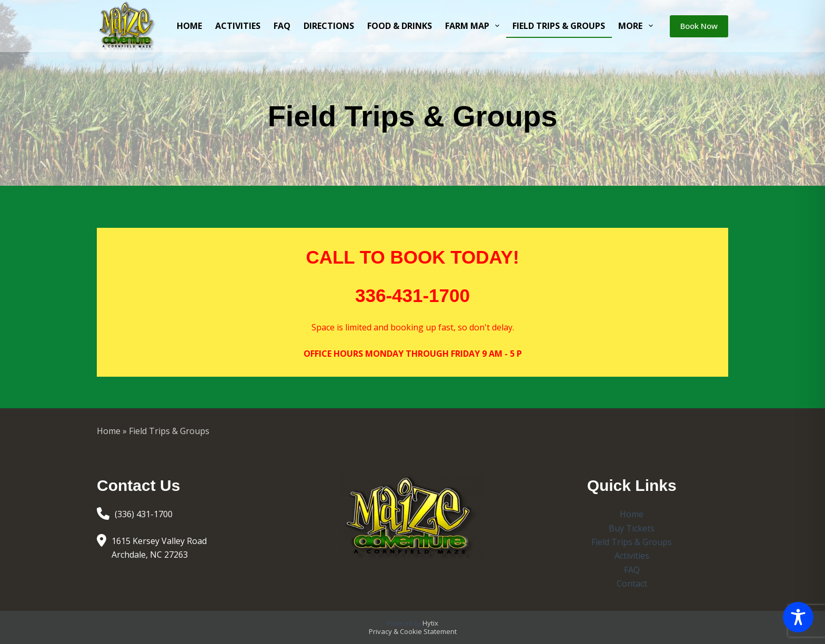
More (637, 26)
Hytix (430, 623)
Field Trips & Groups (559, 26)
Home (189, 26)
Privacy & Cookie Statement (413, 631)
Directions (329, 26)
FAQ (282, 26)
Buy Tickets (632, 528)
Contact (632, 583)
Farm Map (474, 26)
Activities (238, 26)
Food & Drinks (400, 26)
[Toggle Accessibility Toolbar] (798, 617)
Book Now (699, 26)
